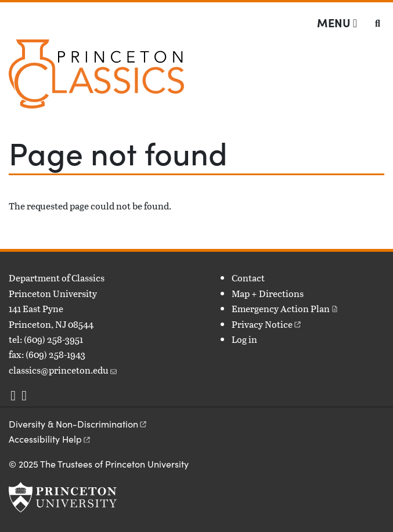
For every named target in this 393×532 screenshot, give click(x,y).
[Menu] (337, 23)
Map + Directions (268, 293)
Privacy (267, 324)
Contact (248, 278)
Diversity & (78, 424)
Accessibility (50, 439)
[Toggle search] (378, 23)
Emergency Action (286, 308)
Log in (244, 339)
